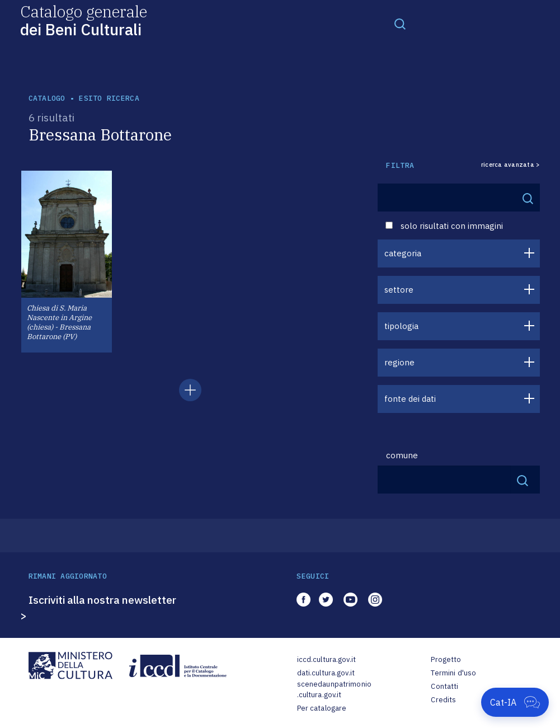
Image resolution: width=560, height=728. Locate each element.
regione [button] (399, 362)
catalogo (47, 98)
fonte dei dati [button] (410, 399)
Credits (443, 700)
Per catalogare (322, 708)
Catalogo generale (84, 20)
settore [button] (399, 290)
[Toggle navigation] (400, 24)
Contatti (444, 686)
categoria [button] (403, 253)
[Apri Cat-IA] (515, 702)
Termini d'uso (453, 673)
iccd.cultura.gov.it (326, 659)
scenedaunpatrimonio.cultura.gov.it (334, 690)
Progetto (446, 659)
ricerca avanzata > (511, 165)
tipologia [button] (401, 326)
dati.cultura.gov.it (326, 673)
